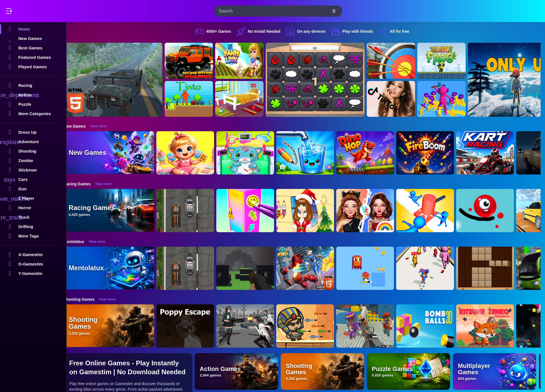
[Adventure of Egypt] (313, 326)
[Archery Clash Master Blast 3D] (398, 61)
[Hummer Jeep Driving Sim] (120, 80)
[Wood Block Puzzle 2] (493, 268)
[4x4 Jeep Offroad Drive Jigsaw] (196, 61)
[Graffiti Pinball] (493, 211)
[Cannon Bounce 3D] (433, 326)
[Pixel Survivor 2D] (373, 268)
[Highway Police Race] (193, 211)
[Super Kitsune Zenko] (493, 326)
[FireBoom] (433, 153)
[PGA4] (253, 268)
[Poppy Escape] (193, 326)
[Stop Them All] (433, 211)
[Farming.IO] (247, 61)
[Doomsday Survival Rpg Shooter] (253, 326)
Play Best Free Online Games (36, 11)
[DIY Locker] (253, 211)
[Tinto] (196, 99)
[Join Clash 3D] (449, 99)
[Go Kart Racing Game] (493, 153)
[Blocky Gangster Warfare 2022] (373, 326)
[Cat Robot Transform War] (313, 268)
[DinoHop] (373, 153)
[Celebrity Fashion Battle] (373, 211)
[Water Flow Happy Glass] (313, 153)
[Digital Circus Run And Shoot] (433, 268)
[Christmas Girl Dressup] (313, 211)
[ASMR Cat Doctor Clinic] (253, 153)
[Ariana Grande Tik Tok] (398, 99)
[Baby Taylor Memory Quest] (193, 153)
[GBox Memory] (323, 80)
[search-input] (274, 11)
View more (106, 126)
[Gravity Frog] (449, 61)
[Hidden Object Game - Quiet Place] (247, 99)
